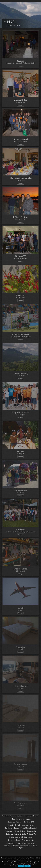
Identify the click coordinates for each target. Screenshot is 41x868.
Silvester (5, 816)
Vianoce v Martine (16, 816)
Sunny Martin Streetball (29, 828)
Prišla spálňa (31, 834)
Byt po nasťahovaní (16, 837)
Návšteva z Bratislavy (15, 822)
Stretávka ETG (29, 822)
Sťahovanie (28, 837)
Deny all (27, 866)
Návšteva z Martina (12, 834)
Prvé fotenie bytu (28, 840)
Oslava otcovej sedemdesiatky (21, 819)
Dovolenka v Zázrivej (12, 828)
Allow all (21, 866)
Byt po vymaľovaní (14, 840)
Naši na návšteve (19, 831)
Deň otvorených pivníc (31, 816)
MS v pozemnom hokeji (26, 825)
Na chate (9, 831)
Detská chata (31, 831)
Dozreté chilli (12, 825)
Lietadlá (23, 834)
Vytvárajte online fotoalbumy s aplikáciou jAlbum (21, 846)
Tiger (21, 848)
